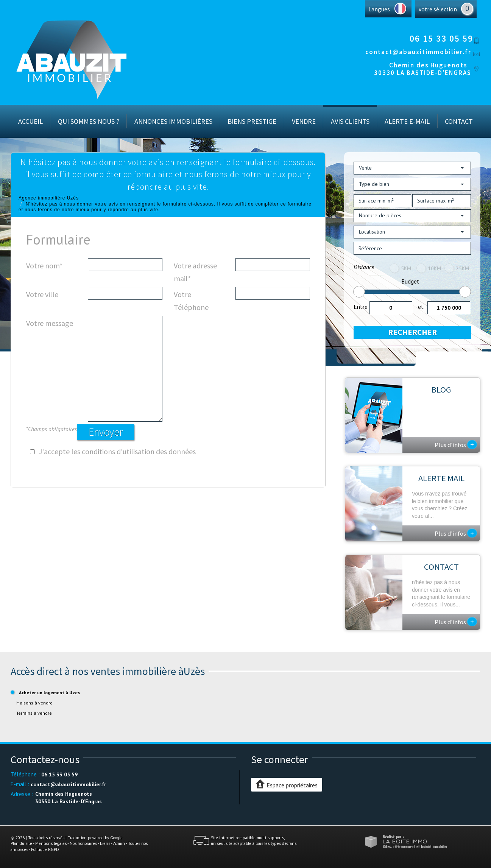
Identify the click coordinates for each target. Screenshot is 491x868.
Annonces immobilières (173, 121)
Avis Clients (350, 121)
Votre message (50, 323)
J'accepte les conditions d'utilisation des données (117, 451)
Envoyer (106, 432)
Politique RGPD (45, 849)
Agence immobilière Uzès (49, 198)
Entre (361, 307)
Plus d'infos (456, 444)
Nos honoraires (83, 843)
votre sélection (438, 9)
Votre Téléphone (191, 301)
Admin (119, 843)
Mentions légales (51, 843)
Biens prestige (252, 121)
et (421, 307)
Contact (459, 121)
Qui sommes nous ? (89, 121)
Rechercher (412, 332)
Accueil (30, 121)
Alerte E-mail (407, 121)
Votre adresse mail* (195, 272)
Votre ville (42, 294)
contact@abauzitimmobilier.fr (418, 52)
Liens (105, 843)
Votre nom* (44, 266)
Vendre (304, 121)
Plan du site (21, 843)
